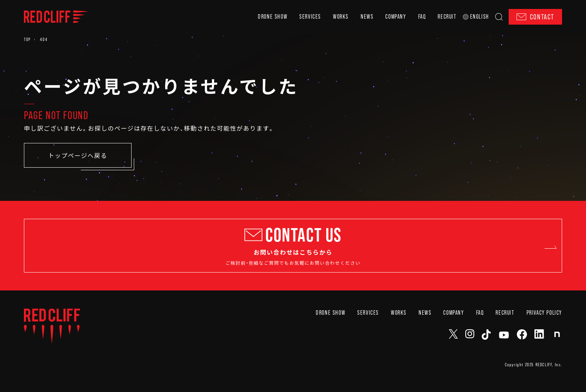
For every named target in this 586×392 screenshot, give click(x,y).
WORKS (341, 17)
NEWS (367, 17)
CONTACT (535, 17)
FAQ (422, 17)
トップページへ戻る (78, 155)
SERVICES (310, 17)
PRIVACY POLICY (544, 331)
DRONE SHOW (273, 17)
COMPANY (396, 17)
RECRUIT (447, 17)
